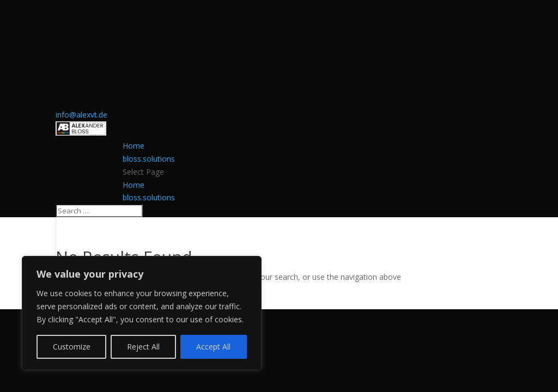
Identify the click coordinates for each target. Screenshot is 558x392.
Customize (72, 347)
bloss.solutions (149, 159)
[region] (142, 313)
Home (134, 146)
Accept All (213, 347)
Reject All (143, 347)
